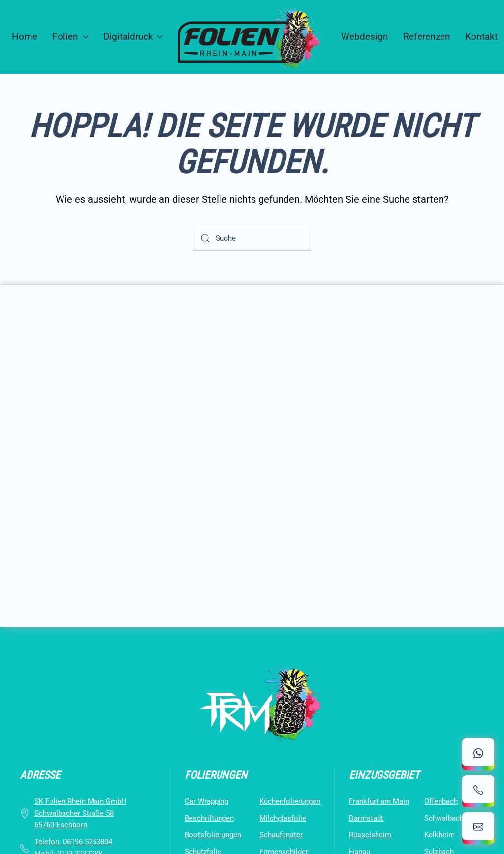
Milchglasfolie (283, 818)
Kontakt (481, 37)
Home (25, 37)
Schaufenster (281, 835)
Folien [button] (70, 37)
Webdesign (365, 37)
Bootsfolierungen (213, 835)
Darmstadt (366, 818)
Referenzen (427, 37)
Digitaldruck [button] (133, 37)
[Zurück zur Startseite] (252, 37)
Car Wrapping (206, 801)
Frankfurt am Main (379, 801)
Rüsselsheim (370, 835)
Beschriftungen (209, 818)
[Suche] (252, 238)
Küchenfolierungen (290, 801)
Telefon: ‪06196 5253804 (73, 842)
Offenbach (441, 801)
